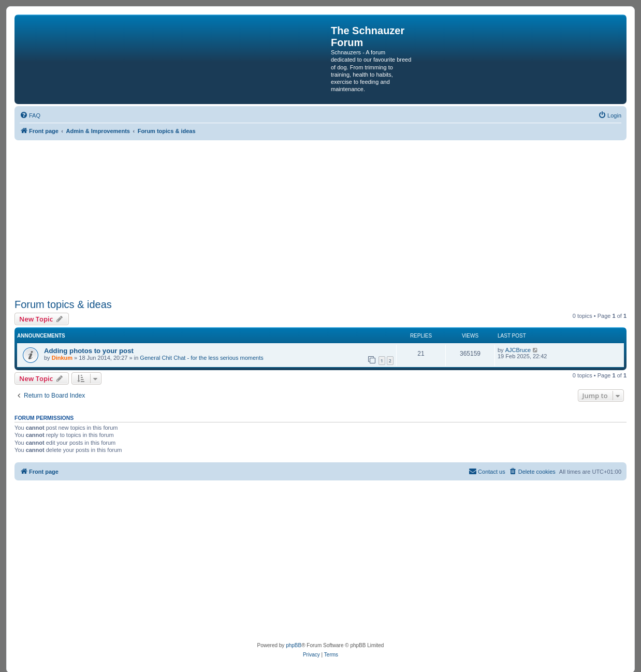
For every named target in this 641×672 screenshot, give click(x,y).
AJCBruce (518, 350)
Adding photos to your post (89, 351)
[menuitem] (30, 115)
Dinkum (62, 358)
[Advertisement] (325, 218)
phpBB (294, 645)
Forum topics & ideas (63, 304)
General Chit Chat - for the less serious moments (201, 358)
